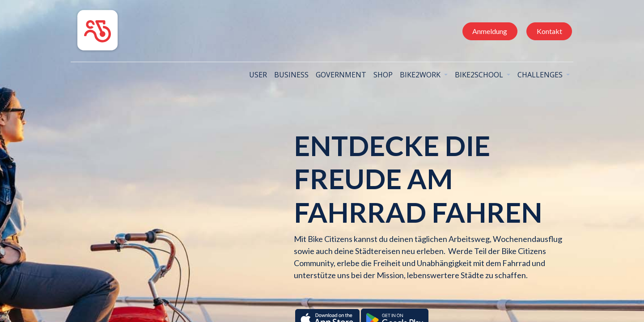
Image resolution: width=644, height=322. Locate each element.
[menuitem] (255, 75)
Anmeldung (487, 31)
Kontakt (546, 31)
